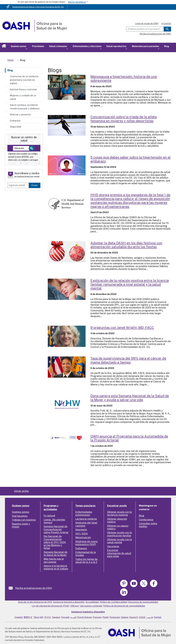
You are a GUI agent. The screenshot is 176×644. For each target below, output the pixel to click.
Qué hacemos (20, 516)
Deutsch (134, 617)
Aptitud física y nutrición (23, 89)
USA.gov (75, 606)
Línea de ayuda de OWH (147, 24)
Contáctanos (146, 520)
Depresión (81, 530)
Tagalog (56, 617)
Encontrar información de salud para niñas (119, 553)
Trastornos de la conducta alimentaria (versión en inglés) (24, 80)
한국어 (48, 617)
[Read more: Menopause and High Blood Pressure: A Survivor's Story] (67, 87)
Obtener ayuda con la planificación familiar (119, 534)
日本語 (142, 617)
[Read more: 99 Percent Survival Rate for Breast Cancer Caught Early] (67, 367)
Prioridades (38, 46)
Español (19, 617)
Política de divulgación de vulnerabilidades (124, 606)
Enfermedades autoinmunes (84, 513)
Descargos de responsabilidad (143, 602)
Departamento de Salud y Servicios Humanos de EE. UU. (38, 7)
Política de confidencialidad (114, 602)
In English (166, 24)
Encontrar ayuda (117, 506)
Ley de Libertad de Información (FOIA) (51, 606)
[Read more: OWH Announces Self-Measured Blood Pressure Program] (67, 438)
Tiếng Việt (38, 617)
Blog (167, 46)
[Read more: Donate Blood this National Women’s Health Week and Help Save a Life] (67, 405)
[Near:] (22, 148)
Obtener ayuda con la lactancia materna (119, 513)
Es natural (49, 516)
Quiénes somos (21, 506)
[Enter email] (18, 185)
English (158, 617)
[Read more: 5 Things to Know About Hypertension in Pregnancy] (67, 165)
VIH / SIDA (82, 534)
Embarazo (15, 121)
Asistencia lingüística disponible (69, 602)
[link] (12, 588)
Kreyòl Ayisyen (85, 617)
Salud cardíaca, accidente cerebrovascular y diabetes (25, 107)
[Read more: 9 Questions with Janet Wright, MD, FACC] (67, 336)
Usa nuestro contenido (91, 606)
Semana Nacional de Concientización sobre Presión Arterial (56, 529)
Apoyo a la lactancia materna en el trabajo (56, 567)
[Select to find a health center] (31, 148)
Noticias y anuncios (20, 114)
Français (97, 617)
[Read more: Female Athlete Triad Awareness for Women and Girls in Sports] (67, 125)
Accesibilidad (92, 602)
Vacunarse (113, 546)
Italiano (125, 617)
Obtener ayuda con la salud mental (119, 541)
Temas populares (85, 506)
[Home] (35, 31)
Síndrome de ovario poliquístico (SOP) (86, 543)
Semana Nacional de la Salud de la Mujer (55, 554)
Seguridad (15, 127)
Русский (65, 617)
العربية (73, 617)
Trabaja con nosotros (24, 520)
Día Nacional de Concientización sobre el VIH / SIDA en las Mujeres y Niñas (55, 542)
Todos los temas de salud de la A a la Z (86, 561)
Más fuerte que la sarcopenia (54, 560)
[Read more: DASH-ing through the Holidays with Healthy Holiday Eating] (67, 252)
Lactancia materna (86, 519)
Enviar (35, 185)
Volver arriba (21, 491)
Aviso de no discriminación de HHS (35, 602)
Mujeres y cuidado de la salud (23, 97)
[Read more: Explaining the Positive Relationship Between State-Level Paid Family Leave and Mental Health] (67, 289)
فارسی (150, 617)
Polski (105, 617)
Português (115, 617)
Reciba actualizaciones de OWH (155, 34)
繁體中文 (28, 617)
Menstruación (83, 538)
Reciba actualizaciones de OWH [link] (34, 588)
